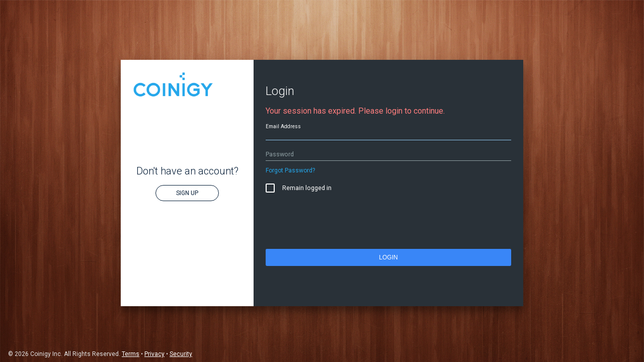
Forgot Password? (290, 170)
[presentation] (342, 223)
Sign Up (187, 193)
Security (181, 354)
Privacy (154, 354)
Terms (131, 354)
